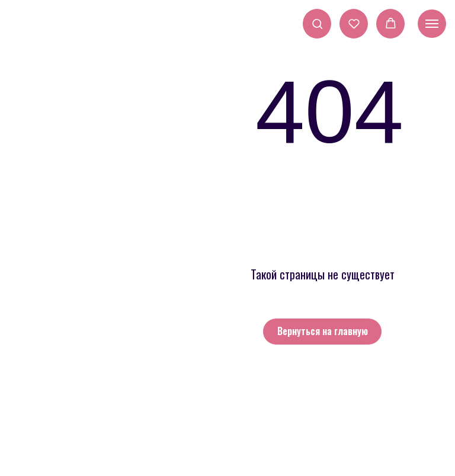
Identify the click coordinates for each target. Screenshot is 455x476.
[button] (317, 23)
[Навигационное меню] (432, 24)
